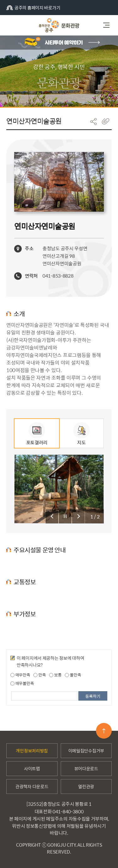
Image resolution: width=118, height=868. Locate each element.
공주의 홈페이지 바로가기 (33, 8)
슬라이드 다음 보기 (78, 516)
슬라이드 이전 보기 (52, 516)
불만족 (73, 675)
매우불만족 (22, 683)
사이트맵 (32, 768)
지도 (81, 434)
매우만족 (20, 675)
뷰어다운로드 (86, 768)
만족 (39, 675)
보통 (55, 675)
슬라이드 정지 (65, 516)
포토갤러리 (37, 434)
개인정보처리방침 (32, 751)
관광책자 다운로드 (32, 786)
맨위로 (104, 731)
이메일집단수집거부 (86, 751)
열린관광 (86, 786)
